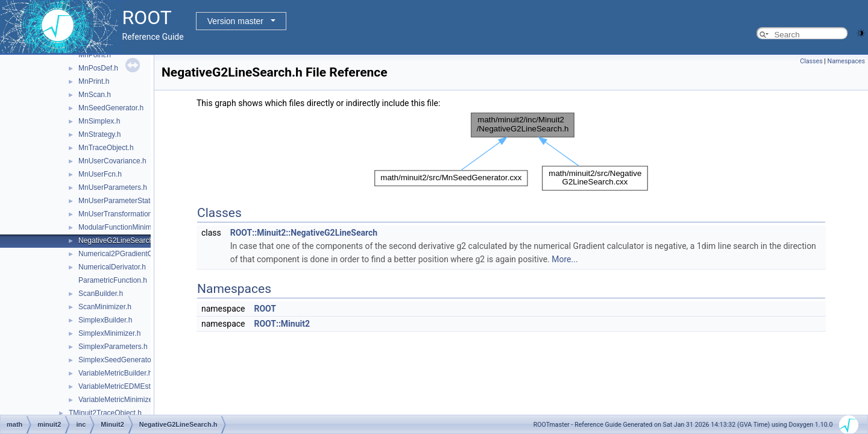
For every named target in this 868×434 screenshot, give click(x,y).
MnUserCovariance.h (112, 161)
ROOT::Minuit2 (282, 324)
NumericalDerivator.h (112, 267)
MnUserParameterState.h (119, 201)
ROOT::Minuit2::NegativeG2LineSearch (304, 233)
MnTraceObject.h (106, 148)
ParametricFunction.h (113, 280)
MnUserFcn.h (100, 174)
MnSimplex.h (99, 121)
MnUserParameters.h (113, 187)
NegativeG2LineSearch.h (119, 241)
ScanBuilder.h (101, 294)
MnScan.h (95, 95)
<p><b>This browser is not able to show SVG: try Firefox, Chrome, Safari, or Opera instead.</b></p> (511, 152)
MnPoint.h (95, 55)
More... (565, 259)
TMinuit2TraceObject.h (105, 413)
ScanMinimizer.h (105, 307)
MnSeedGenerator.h (111, 108)
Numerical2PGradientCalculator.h (132, 254)
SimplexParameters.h (113, 347)
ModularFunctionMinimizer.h (124, 227)
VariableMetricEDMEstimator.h (127, 386)
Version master (235, 21)
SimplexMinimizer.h (109, 333)
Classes (811, 61)
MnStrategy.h (99, 134)
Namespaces (846, 61)
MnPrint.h (94, 81)
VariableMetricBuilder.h (115, 373)
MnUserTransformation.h (118, 214)
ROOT (265, 309)
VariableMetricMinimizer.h (119, 400)
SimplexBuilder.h (105, 320)
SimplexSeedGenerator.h (119, 360)
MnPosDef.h (98, 68)
